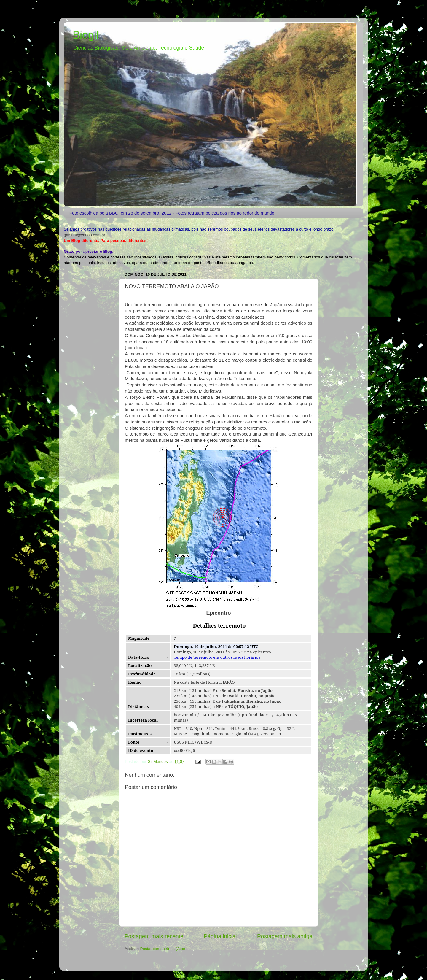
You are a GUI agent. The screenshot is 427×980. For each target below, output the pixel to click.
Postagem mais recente (154, 936)
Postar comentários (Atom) (164, 949)
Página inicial (220, 936)
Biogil (86, 35)
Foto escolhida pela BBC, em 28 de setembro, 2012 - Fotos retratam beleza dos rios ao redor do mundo (172, 213)
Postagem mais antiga (285, 936)
